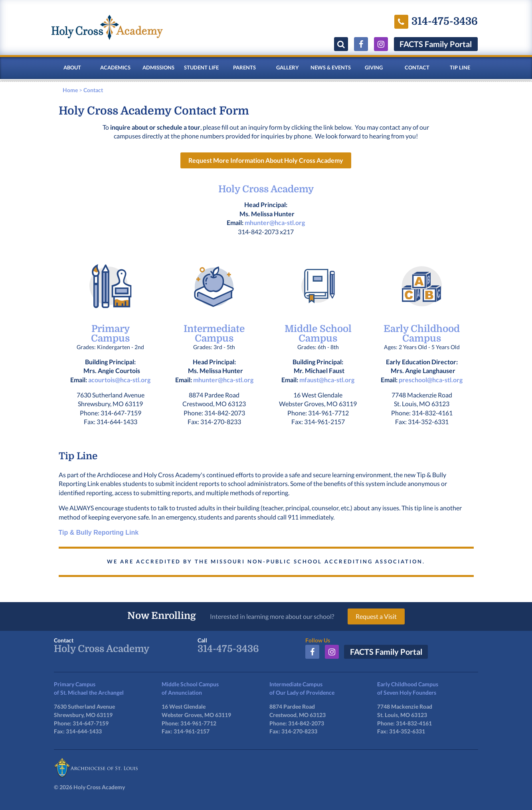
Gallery (288, 68)
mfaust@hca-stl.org (327, 380)
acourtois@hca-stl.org (119, 380)
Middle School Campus (318, 334)
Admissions (158, 68)
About (72, 68)
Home (70, 90)
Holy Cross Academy (266, 190)
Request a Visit (377, 616)
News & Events (331, 68)
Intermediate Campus (214, 334)
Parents (244, 68)
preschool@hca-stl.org (431, 380)
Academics (115, 68)
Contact (417, 68)
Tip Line (460, 68)
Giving (374, 68)
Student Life (201, 68)
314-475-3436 (228, 649)
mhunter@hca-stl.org (275, 223)
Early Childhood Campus (422, 334)
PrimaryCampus (110, 334)
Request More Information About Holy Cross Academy (266, 161)
